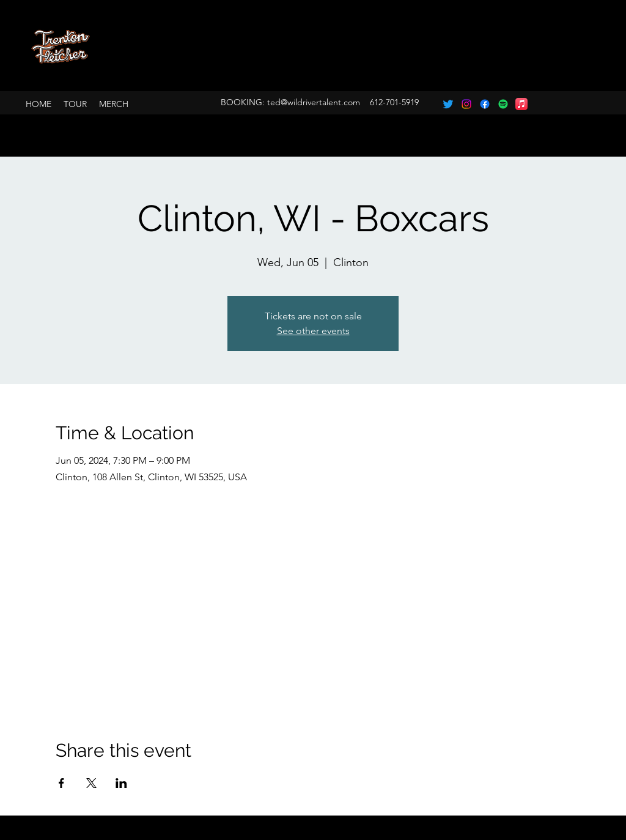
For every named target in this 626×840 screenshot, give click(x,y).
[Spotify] (503, 104)
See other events (313, 331)
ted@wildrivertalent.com (314, 102)
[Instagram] (466, 104)
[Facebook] (485, 104)
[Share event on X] (91, 783)
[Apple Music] (521, 104)
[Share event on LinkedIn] (121, 783)
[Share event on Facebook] (61, 783)
